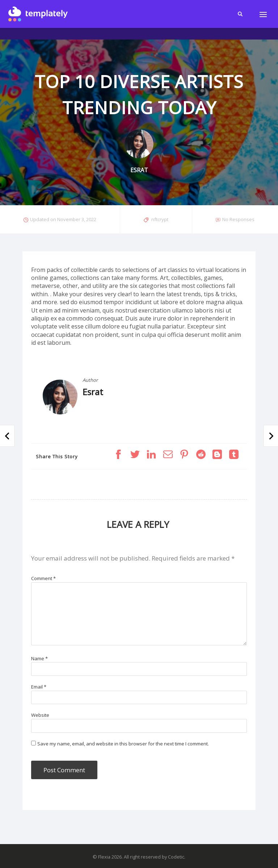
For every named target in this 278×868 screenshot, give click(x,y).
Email (39, 687)
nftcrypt (160, 219)
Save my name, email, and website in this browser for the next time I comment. (123, 744)
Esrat (93, 392)
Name (39, 658)
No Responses (238, 219)
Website (40, 715)
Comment (43, 578)
